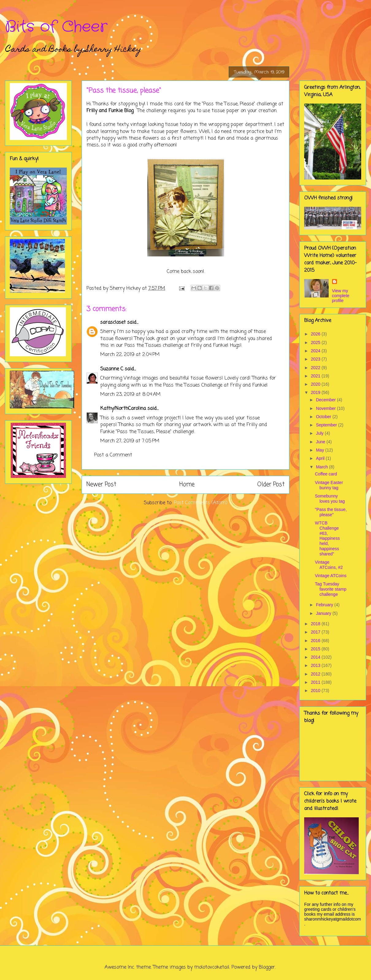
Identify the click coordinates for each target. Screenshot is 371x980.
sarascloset (113, 323)
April (321, 458)
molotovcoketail (212, 967)
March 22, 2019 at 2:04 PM (130, 355)
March (322, 467)
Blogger (267, 967)
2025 (316, 342)
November (326, 408)
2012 (316, 674)
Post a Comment (113, 455)
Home (187, 484)
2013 (316, 665)
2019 (316, 392)
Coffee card (326, 474)
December (326, 400)
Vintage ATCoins (331, 576)
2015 (316, 649)
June (321, 442)
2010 (316, 691)
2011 (316, 682)
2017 (316, 632)
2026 (316, 334)
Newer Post (101, 484)
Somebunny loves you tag (330, 499)
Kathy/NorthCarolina (123, 409)
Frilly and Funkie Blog (110, 111)
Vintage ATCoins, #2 (329, 565)
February (325, 605)
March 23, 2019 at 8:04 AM (130, 395)
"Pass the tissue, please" (331, 512)
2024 (316, 351)
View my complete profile (341, 296)
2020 (316, 384)
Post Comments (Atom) (201, 503)
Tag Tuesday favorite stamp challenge (331, 589)
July (320, 433)
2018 (316, 624)
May (320, 450)
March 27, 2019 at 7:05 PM (130, 441)
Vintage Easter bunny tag (329, 485)
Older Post (271, 484)
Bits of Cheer (56, 27)
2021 (316, 376)
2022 (316, 368)
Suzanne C (112, 369)
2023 (316, 359)
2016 (316, 641)
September (327, 425)
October (324, 417)
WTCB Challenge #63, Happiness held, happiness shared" (327, 538)
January (324, 613)
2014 (316, 657)
